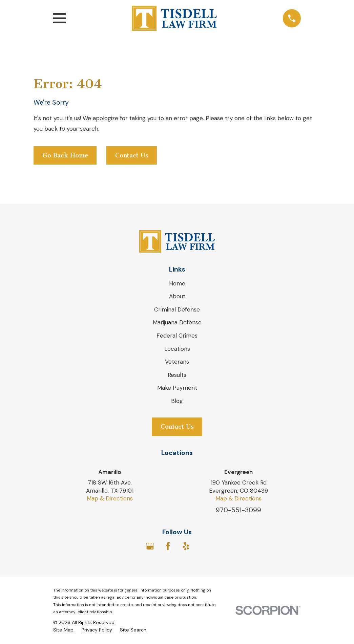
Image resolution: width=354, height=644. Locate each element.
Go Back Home (65, 155)
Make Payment (177, 388)
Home (177, 283)
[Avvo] (204, 546)
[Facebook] (168, 546)
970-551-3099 (238, 510)
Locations (177, 349)
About (177, 296)
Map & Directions (110, 498)
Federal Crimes (177, 336)
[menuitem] (63, 630)
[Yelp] (186, 546)
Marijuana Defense (177, 322)
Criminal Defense (177, 309)
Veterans (177, 362)
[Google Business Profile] (150, 546)
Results (177, 375)
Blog (177, 401)
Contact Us (132, 155)
